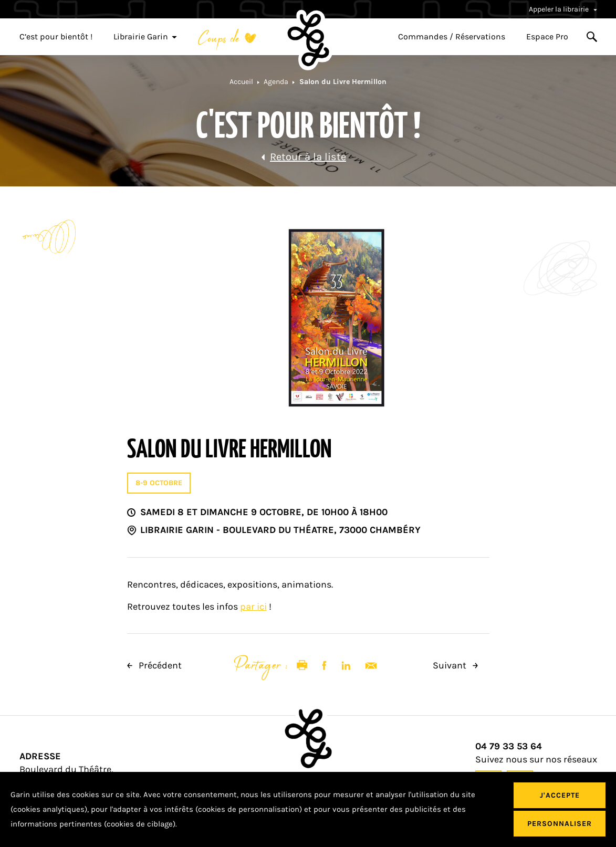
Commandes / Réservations (452, 37)
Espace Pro (547, 37)
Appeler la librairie (563, 9)
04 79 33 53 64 (509, 746)
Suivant (455, 665)
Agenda (276, 82)
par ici (253, 607)
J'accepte (560, 795)
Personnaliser (560, 824)
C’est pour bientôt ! (56, 37)
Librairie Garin (145, 37)
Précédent (154, 665)
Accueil (241, 82)
